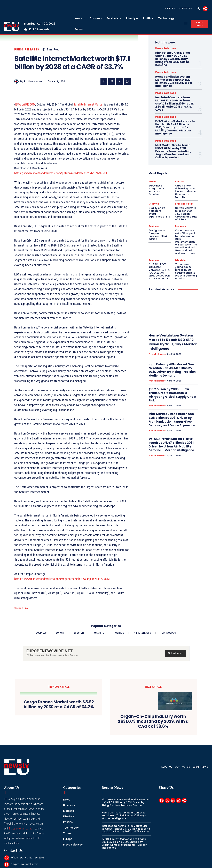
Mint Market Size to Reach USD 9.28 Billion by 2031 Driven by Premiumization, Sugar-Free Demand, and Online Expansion (173, 151)
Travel (152, 181)
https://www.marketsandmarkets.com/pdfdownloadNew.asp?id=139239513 (61, 173)
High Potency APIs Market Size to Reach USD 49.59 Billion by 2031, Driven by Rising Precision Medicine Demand (173, 59)
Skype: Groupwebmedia (25, 864)
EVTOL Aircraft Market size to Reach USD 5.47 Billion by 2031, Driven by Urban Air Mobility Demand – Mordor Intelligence (175, 127)
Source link (21, 608)
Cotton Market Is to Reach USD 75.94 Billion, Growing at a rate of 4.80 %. (186, 214)
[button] (198, 9)
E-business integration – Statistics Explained (156, 190)
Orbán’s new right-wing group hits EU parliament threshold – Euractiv (186, 191)
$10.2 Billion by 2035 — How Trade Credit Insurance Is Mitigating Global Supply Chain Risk (172, 395)
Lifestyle (154, 204)
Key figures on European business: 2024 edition (158, 235)
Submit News (175, 653)
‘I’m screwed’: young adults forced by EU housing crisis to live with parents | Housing (186, 271)
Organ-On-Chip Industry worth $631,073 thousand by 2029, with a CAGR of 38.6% (153, 721)
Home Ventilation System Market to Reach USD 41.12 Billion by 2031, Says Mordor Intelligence (174, 81)
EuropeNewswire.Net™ (21, 829)
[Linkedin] (173, 800)
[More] (205, 9)
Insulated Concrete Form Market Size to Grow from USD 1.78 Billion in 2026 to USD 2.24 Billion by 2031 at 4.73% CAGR (175, 104)
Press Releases (27, 50)
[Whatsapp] (179, 800)
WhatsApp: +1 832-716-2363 (28, 857)
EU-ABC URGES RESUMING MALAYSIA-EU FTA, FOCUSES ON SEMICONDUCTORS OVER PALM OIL (159, 271)
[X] (167, 800)
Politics (180, 181)
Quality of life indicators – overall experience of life (159, 212)
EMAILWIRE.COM (25, 104)
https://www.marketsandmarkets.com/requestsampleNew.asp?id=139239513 (62, 579)
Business (154, 226)
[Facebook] (162, 800)
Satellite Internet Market (88, 104)
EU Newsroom (33, 81)
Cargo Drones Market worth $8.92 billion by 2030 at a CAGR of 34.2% (59, 705)
